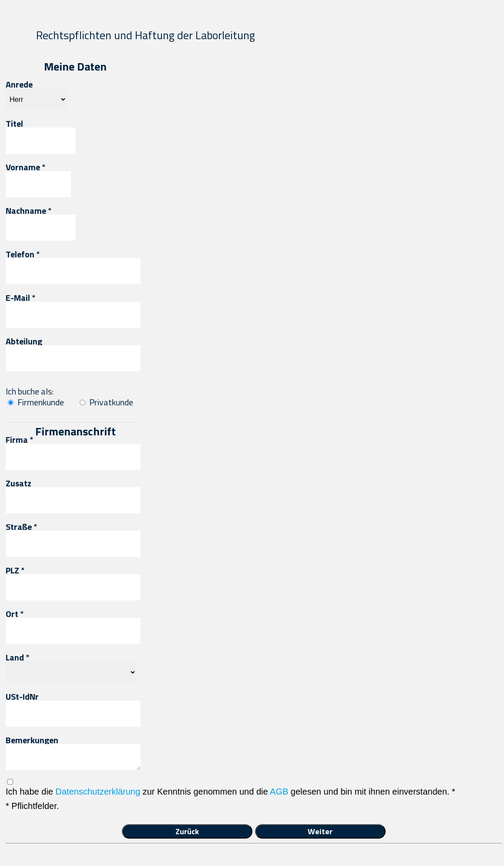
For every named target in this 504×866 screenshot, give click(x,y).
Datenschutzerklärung (98, 792)
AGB (279, 792)
